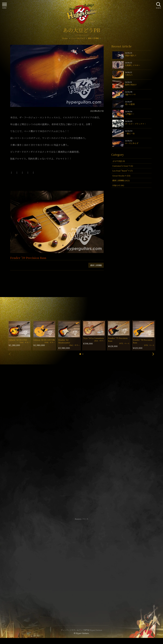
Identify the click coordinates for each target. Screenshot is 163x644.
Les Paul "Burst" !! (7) (122, 171)
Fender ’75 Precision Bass (118, 339)
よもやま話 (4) (119, 161)
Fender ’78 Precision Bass (143, 341)
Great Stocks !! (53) (121, 176)
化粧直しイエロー (133, 65)
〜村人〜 (129, 75)
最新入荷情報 (96, 265)
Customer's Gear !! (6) (123, 166)
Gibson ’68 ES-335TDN (44, 340)
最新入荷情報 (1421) (121, 180)
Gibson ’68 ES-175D (18, 340)
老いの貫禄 (130, 104)
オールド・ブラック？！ (136, 124)
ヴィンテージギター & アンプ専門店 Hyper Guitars (81, 630)
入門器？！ (130, 114)
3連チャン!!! (130, 94)
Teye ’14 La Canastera (93, 338)
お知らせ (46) (118, 185)
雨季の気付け (131, 85)
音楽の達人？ (131, 55)
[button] (80, 354)
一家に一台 (130, 133)
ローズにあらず (132, 143)
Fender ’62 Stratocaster (64, 341)
